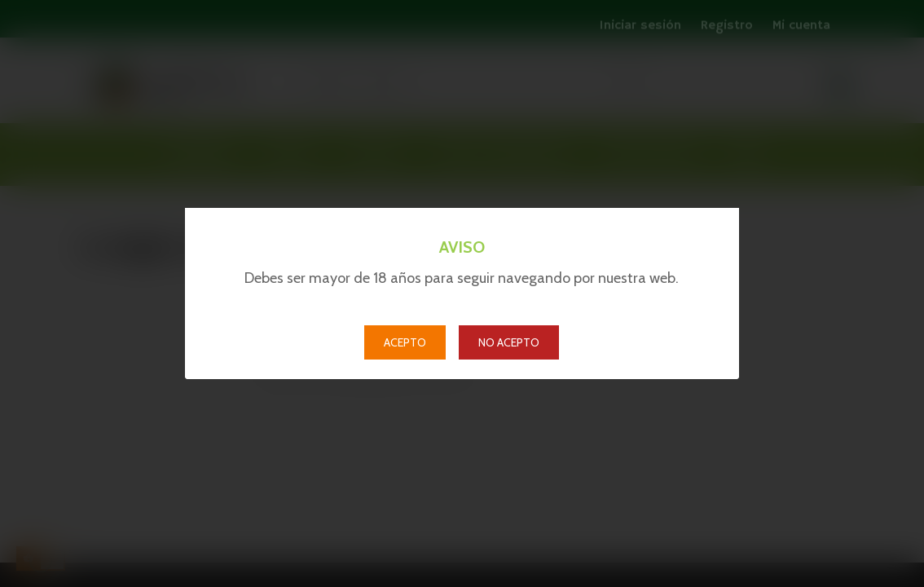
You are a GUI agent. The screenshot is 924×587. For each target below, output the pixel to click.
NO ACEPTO (509, 342)
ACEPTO (405, 342)
